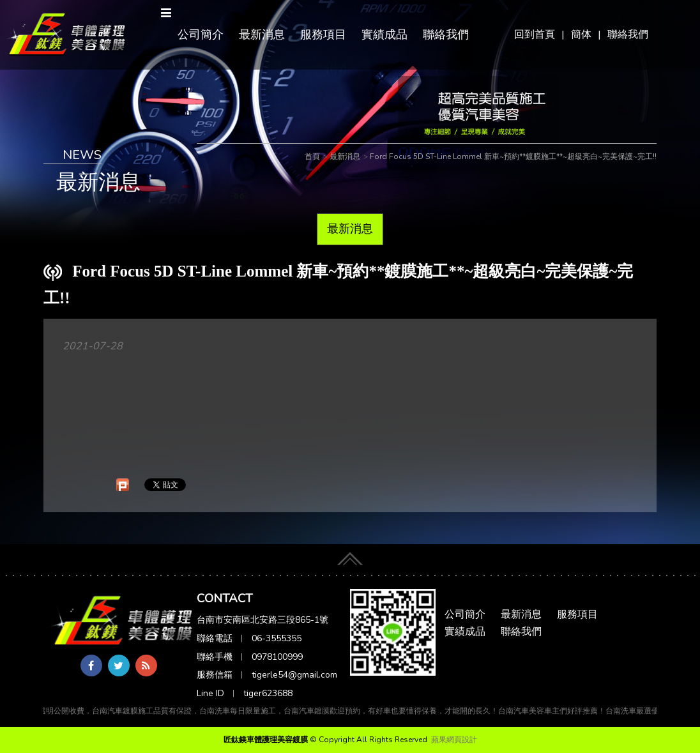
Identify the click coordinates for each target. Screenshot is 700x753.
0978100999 (277, 657)
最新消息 (262, 34)
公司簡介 (201, 34)
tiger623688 (268, 693)
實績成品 (384, 34)
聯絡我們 (628, 34)
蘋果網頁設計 (454, 740)
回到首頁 (535, 34)
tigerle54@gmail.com (294, 675)
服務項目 (323, 34)
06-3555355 (277, 638)
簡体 (581, 34)
